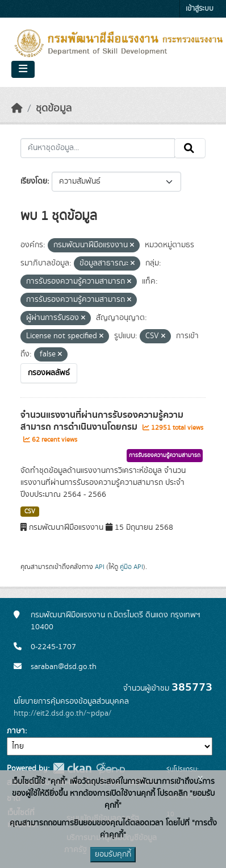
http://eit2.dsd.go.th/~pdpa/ (62, 713)
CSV (30, 512)
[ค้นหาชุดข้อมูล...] (98, 148)
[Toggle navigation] (23, 69)
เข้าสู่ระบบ (200, 9)
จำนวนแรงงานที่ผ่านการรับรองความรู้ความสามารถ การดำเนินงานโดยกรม (102, 421)
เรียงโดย (34, 181)
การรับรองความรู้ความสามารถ (165, 455)
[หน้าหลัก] (17, 109)
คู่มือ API (131, 567)
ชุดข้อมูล (54, 109)
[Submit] (190, 148)
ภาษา (16, 731)
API (100, 567)
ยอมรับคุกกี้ (113, 854)
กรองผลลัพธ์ (49, 373)
